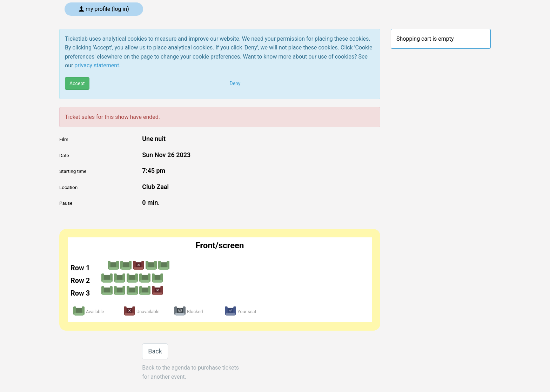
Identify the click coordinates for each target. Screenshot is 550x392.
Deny (235, 83)
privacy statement (97, 65)
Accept (77, 83)
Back (155, 351)
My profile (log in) (104, 9)
